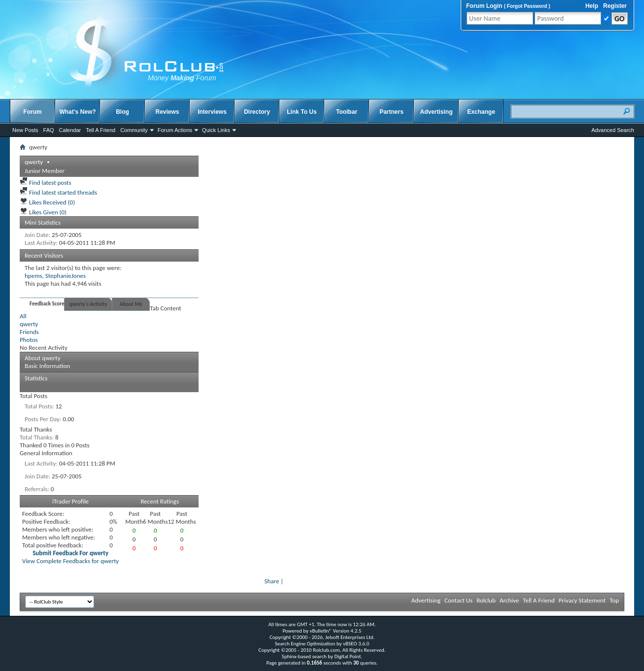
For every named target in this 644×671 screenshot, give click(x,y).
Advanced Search (613, 130)
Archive (509, 600)
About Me (131, 304)
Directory (257, 112)
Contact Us (458, 600)
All (23, 316)
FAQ (49, 130)
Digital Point (347, 656)
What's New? (77, 112)
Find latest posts (46, 183)
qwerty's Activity (88, 304)
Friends (29, 332)
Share (272, 581)
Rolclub (486, 600)
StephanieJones (66, 276)
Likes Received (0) (47, 202)
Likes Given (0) (43, 212)
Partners (391, 112)
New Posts (25, 130)
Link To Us (302, 112)
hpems (34, 276)
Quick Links (216, 130)
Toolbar (347, 112)
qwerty (29, 324)
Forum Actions (175, 130)
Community (134, 130)
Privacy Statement (582, 600)
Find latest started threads (58, 192)
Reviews (167, 112)
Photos (29, 340)
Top (614, 600)
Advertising (436, 112)
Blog (122, 112)
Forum (32, 112)
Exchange (481, 112)
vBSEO (350, 644)
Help (592, 6)
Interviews (212, 112)
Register (615, 6)
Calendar (70, 130)
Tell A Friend (101, 130)
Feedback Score (47, 304)
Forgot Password (527, 6)
